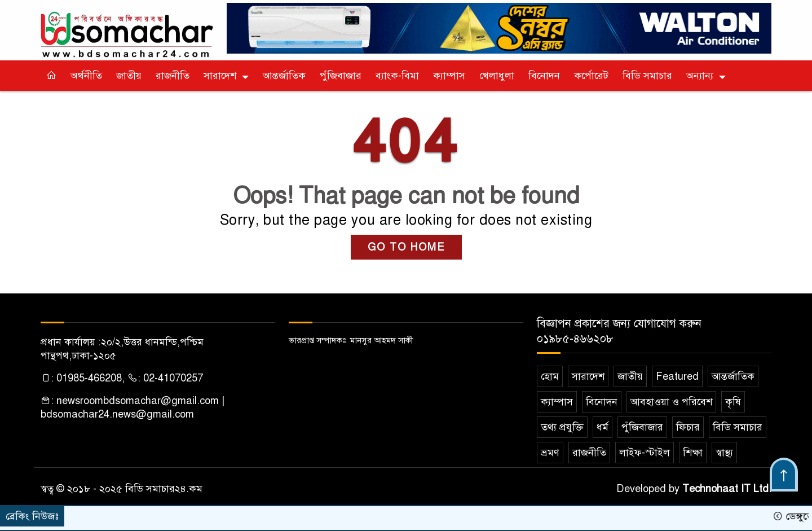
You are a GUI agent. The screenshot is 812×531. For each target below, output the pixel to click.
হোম (550, 376)
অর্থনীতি (86, 76)
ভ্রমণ (550, 453)
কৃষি (733, 402)
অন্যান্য (700, 76)
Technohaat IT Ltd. (727, 489)
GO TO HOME (406, 247)
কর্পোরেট (591, 76)
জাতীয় (129, 76)
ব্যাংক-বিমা (397, 76)
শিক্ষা (693, 453)
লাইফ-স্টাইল (645, 453)
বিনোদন (544, 76)
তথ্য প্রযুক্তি (562, 427)
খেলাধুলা (497, 76)
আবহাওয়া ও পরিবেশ (671, 402)
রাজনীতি (173, 76)
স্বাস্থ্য (724, 453)
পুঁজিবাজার (341, 76)
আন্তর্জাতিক (284, 76)
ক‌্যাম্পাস (449, 76)
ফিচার (688, 427)
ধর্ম (603, 427)
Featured (677, 376)
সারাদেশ (220, 76)
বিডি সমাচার (647, 76)
